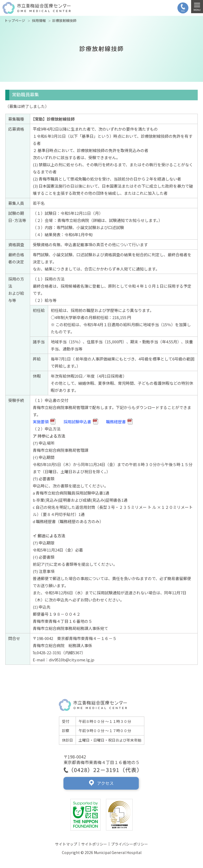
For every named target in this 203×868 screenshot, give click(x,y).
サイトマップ (66, 844)
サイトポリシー (94, 844)
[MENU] (197, 7)
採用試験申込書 (81, 421)
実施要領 (44, 421)
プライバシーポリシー (130, 844)
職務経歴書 (119, 421)
